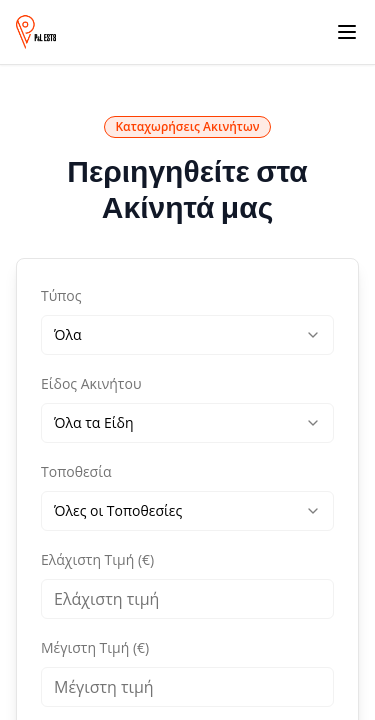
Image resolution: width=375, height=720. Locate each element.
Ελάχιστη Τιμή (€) (97, 559)
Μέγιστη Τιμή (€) (95, 647)
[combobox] (187, 335)
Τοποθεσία (76, 471)
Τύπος (61, 295)
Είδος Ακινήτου (91, 383)
